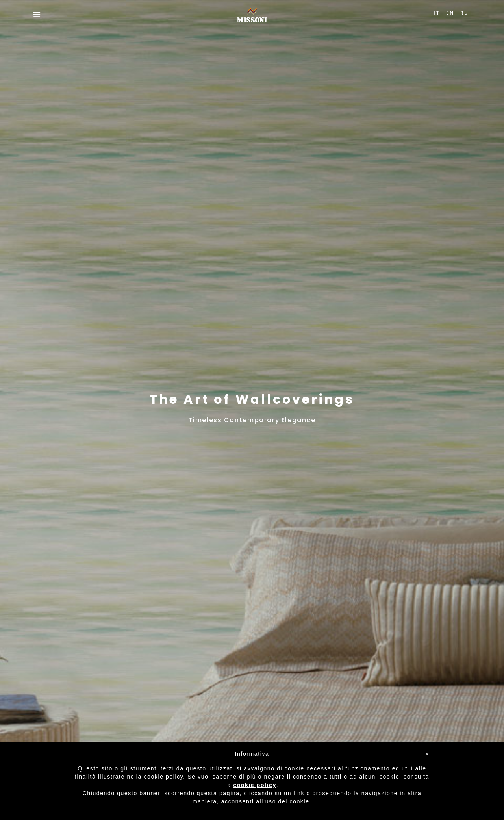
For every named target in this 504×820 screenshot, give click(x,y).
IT (436, 13)
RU (464, 13)
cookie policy (255, 785)
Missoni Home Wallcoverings (252, 15)
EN (450, 13)
